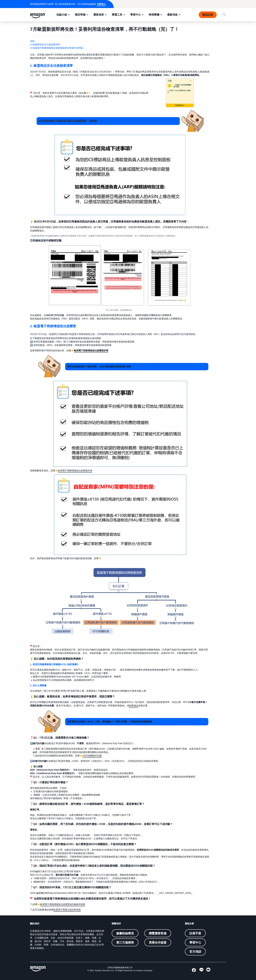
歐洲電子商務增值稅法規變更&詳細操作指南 (63, 904)
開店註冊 (208, 15)
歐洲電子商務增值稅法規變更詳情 (75, 471)
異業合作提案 (158, 942)
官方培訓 (195, 952)
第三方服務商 (125, 942)
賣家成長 (99, 15)
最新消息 (172, 15)
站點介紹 (62, 15)
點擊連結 (134, 706)
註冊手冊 (195, 933)
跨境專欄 (154, 15)
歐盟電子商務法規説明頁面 (67, 910)
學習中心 (136, 15)
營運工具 (117, 15)
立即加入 (101, 4)
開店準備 (80, 15)
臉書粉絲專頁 (125, 933)
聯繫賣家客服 (158, 933)
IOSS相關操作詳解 (92, 756)
